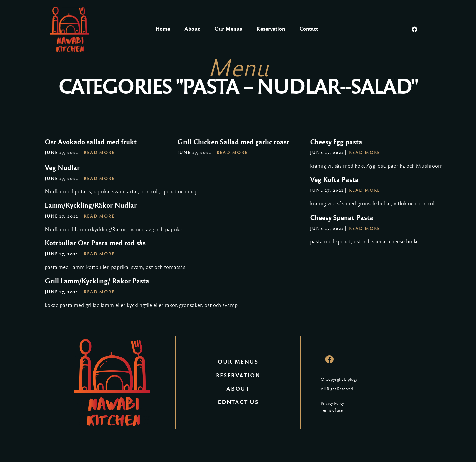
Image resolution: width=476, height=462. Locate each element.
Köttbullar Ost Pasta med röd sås (95, 243)
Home (163, 29)
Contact (309, 29)
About (192, 29)
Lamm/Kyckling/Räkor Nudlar (91, 205)
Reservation (271, 29)
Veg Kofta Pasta (334, 180)
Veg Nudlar (62, 168)
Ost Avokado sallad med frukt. (91, 142)
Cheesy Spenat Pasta (342, 218)
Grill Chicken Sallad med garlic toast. (234, 142)
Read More (99, 153)
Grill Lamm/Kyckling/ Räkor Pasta (97, 281)
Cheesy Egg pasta (336, 142)
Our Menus (228, 29)
